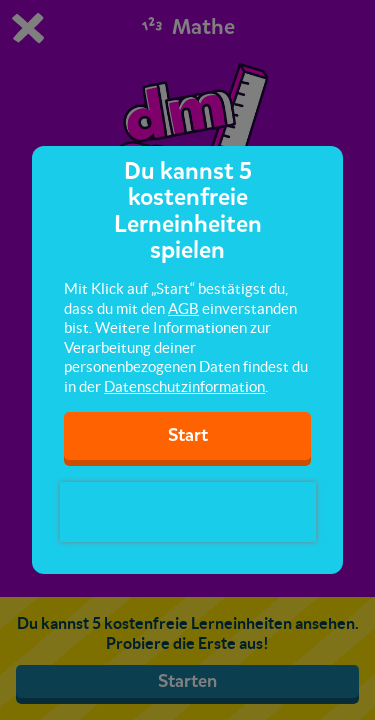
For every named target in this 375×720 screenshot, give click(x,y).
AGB (183, 308)
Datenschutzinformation (184, 386)
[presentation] (188, 512)
